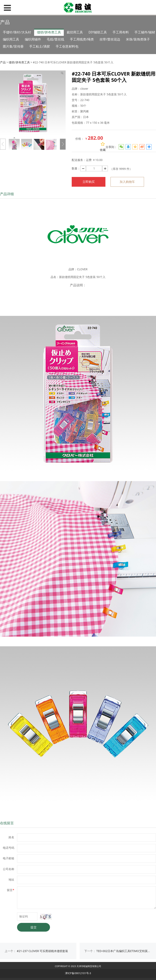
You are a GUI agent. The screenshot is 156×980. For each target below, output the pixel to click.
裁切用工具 (75, 32)
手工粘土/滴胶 (40, 46)
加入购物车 (127, 182)
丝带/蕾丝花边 (110, 39)
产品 (3, 62)
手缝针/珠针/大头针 (17, 32)
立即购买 (89, 182)
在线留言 (7, 823)
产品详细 (7, 194)
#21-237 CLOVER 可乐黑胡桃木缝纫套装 (42, 951)
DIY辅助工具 (98, 32)
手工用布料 (121, 32)
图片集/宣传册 (13, 46)
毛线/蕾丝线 (55, 39)
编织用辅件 (33, 39)
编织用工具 (11, 39)
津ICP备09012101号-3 (78, 973)
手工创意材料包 (67, 46)
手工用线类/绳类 (82, 39)
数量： (76, 168)
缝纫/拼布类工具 (49, 32)
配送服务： (79, 160)
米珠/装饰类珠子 (138, 39)
